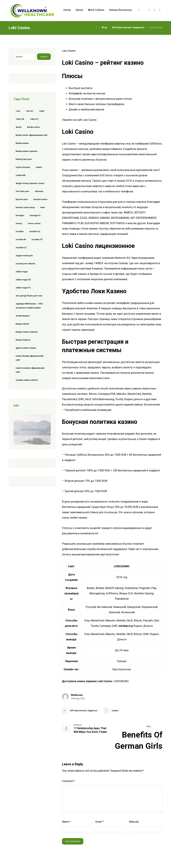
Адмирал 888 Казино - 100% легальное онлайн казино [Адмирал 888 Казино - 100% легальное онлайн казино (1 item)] (29, 306)
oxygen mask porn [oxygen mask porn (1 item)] (24, 256)
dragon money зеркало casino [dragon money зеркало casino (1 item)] (30, 183)
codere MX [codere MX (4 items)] (21, 175)
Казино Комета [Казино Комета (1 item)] (23, 340)
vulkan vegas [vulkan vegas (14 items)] (22, 272)
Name (66, 822)
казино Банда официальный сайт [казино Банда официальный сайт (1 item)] (30, 358)
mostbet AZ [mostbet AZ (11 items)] (35, 232)
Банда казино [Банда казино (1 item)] (22, 324)
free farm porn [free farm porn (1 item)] (22, 191)
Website (134, 822)
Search (44, 57)
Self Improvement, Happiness (84, 711)
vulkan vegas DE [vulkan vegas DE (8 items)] (23, 280)
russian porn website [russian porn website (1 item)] (25, 264)
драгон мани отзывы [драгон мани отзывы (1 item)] (26, 348)
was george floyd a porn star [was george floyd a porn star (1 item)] (29, 296)
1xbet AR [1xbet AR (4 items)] (20, 119)
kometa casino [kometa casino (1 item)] (40, 199)
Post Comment (73, 841)
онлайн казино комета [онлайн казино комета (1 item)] (27, 380)
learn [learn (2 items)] (43, 207)
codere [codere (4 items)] (39, 167)
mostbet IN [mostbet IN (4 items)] (21, 240)
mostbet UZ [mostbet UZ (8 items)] (21, 248)
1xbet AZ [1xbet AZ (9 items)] (34, 119)
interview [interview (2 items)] (39, 191)
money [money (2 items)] (19, 223)
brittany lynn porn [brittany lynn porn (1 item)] (24, 159)
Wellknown (77, 695)
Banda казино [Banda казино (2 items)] (22, 143)
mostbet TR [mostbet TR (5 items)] (37, 240)
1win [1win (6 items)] (18, 111)
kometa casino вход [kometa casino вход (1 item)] (25, 207)
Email (99, 822)
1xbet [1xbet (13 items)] (42, 111)
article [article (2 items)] (19, 127)
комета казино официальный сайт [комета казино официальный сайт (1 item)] (30, 370)
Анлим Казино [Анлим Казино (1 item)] (23, 316)
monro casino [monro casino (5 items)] (34, 223)
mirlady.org (126, 626)
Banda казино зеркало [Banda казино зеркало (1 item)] (27, 151)
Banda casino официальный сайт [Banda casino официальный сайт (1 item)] (32, 135)
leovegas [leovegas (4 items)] (20, 215)
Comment (68, 781)
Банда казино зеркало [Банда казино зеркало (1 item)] (27, 332)
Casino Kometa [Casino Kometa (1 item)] (23, 167)
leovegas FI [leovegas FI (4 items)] (35, 215)
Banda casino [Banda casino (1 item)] (34, 127)
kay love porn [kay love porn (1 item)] (22, 199)
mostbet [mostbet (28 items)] (20, 232)
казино (115, 711)
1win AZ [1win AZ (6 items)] (30, 111)
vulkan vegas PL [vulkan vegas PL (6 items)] (23, 288)
